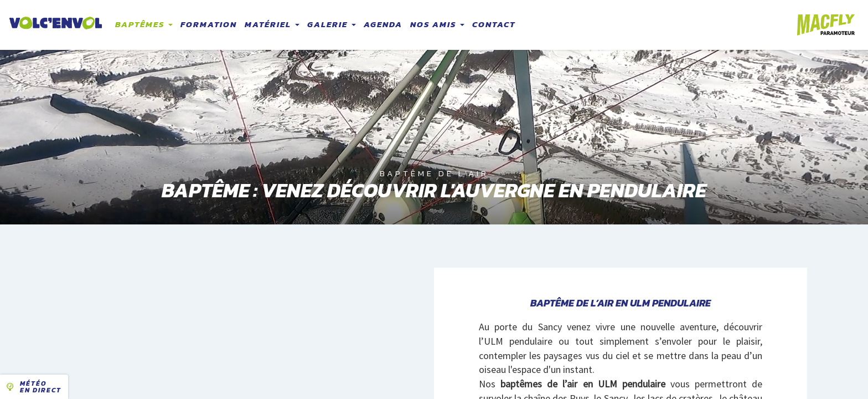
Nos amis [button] (437, 24)
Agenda (383, 24)
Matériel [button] (272, 24)
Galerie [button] (332, 24)
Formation (209, 24)
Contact (494, 24)
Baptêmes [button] (144, 24)
